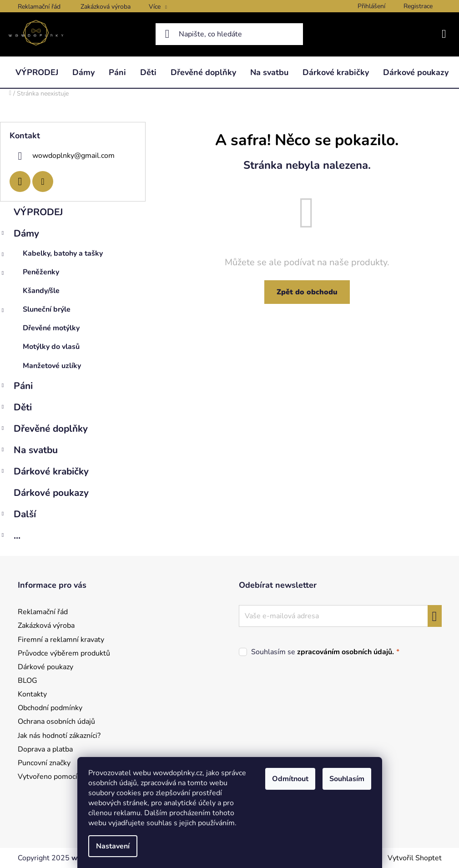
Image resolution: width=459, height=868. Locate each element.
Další (18, 515)
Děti (16, 408)
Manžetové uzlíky (52, 366)
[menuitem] (37, 72)
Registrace (418, 6)
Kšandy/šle (41, 291)
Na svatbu (29, 451)
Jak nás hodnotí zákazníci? (59, 736)
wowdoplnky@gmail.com (73, 155)
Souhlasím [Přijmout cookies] (347, 779)
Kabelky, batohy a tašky (51, 256)
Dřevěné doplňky (44, 430)
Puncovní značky (44, 763)
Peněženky (30, 274)
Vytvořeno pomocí (48, 777)
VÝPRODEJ (40, 212)
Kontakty (32, 694)
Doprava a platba (45, 749)
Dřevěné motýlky (51, 328)
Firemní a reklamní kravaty (61, 640)
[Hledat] (229, 34)
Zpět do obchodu (307, 292)
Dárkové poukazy (53, 493)
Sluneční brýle (35, 312)
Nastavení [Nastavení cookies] (113, 846)
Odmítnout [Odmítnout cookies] (290, 779)
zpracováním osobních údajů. (346, 652)
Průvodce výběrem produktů (64, 653)
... (10, 537)
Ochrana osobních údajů (56, 722)
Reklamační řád (39, 7)
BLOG (28, 681)
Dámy (20, 235)
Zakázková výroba (106, 7)
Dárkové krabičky (44, 472)
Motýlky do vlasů (51, 347)
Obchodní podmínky (50, 708)
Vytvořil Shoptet (415, 858)
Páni (16, 387)
